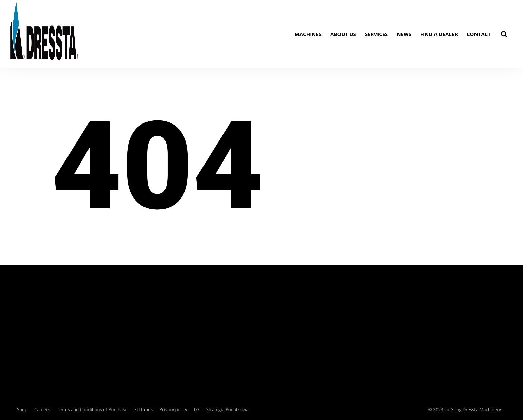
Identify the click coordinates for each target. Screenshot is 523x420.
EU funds (144, 409)
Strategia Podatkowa (227, 409)
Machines (308, 34)
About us (343, 34)
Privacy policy (173, 409)
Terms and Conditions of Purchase (92, 409)
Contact (479, 34)
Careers (42, 409)
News (404, 34)
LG (197, 409)
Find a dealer (439, 34)
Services (376, 34)
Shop (22, 409)
